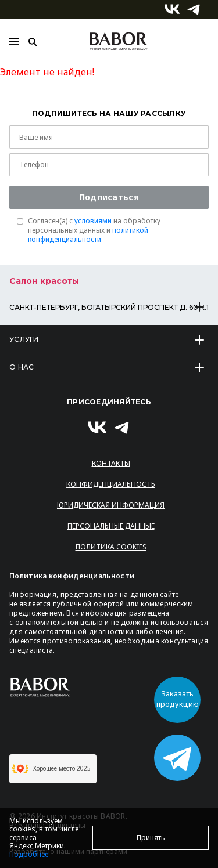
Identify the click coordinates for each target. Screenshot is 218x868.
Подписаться (109, 197)
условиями (93, 221)
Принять (151, 838)
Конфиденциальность (111, 484)
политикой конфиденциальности (88, 235)
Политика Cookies (111, 547)
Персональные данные (111, 526)
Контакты (111, 463)
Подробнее (29, 854)
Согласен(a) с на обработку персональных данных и (94, 230)
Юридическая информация (111, 505)
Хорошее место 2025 (51, 769)
